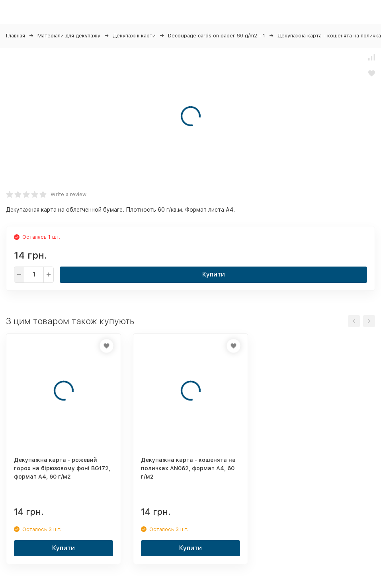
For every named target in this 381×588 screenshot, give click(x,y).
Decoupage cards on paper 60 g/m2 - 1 (217, 36)
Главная (16, 36)
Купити (214, 274)
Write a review (68, 194)
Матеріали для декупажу (69, 36)
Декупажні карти (134, 36)
